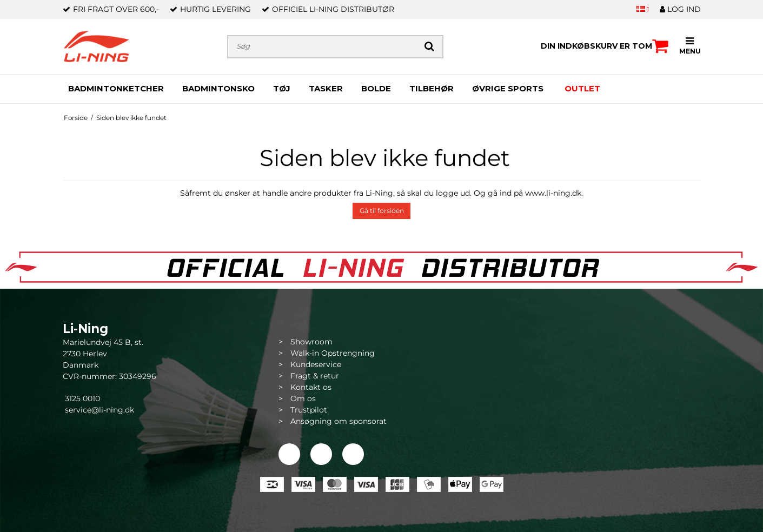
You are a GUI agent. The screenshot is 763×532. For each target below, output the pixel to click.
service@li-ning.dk (99, 410)
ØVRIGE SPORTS (508, 88)
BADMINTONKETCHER (116, 88)
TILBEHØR (432, 88)
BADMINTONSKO (218, 88)
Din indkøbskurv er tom (605, 46)
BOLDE (376, 88)
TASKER (326, 88)
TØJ (282, 88)
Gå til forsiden (382, 211)
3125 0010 (81, 398)
